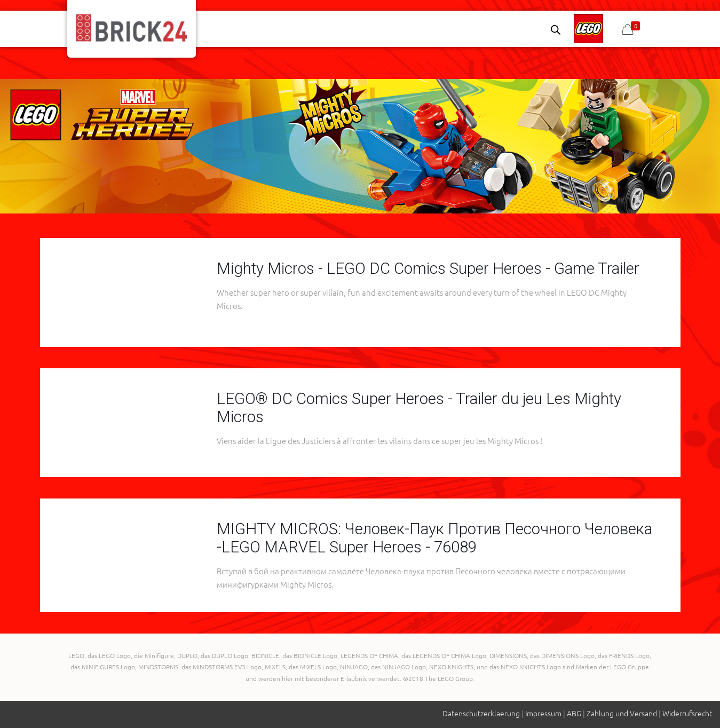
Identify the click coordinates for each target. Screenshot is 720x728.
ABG (574, 713)
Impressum (543, 713)
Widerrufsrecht (687, 713)
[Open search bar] (556, 30)
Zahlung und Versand (622, 713)
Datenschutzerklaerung (481, 713)
